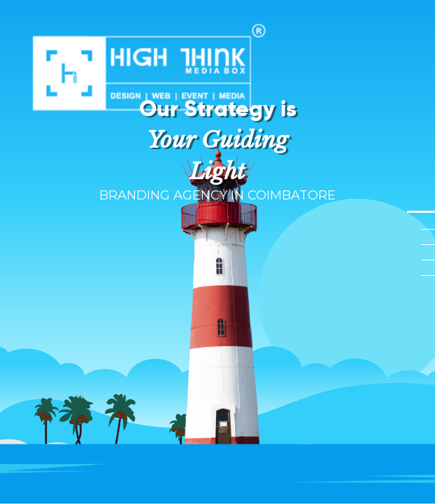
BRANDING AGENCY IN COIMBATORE (217, 195)
